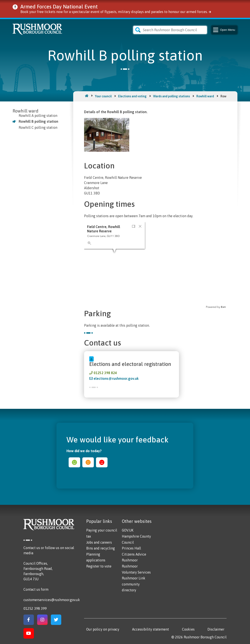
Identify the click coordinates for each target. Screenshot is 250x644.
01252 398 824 (105, 373)
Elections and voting (132, 96)
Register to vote (99, 566)
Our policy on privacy (103, 629)
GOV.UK (128, 530)
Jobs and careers (99, 542)
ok (88, 462)
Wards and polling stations (171, 96)
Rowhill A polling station (38, 116)
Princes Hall (131, 548)
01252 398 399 (35, 608)
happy (74, 462)
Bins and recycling (101, 548)
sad (102, 462)
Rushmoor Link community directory (134, 584)
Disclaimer (216, 629)
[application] (155, 265)
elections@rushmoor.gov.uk (116, 378)
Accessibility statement (151, 629)
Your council (103, 96)
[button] (134, 226)
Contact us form (36, 589)
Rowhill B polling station (38, 121)
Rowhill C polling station (38, 127)
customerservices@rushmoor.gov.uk (52, 600)
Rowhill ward (205, 96)
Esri (223, 307)
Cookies (188, 629)
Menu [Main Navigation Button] (224, 30)
